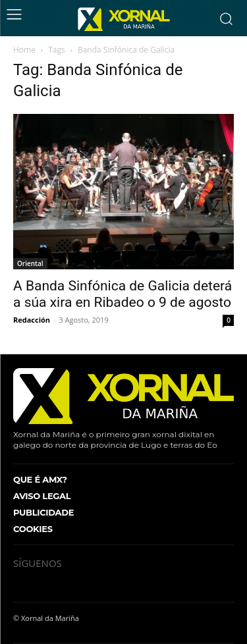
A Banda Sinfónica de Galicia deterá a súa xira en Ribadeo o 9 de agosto (123, 294)
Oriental (30, 263)
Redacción (32, 320)
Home (24, 50)
